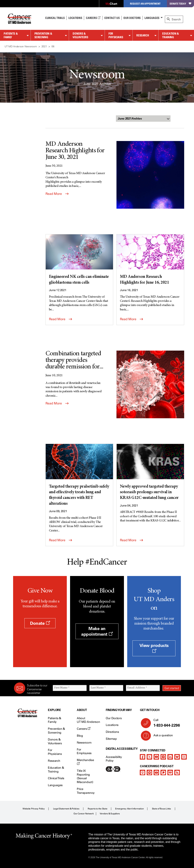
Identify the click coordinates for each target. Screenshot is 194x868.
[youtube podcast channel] (156, 772)
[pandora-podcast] (163, 772)
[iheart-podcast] (170, 772)
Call (166, 723)
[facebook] (142, 757)
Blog (80, 736)
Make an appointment (97, 631)
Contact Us (112, 18)
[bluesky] (177, 757)
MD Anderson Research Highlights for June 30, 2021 (75, 151)
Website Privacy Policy (34, 809)
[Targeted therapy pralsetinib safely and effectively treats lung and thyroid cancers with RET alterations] (79, 475)
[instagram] (163, 757)
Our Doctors (132, 18)
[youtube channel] (156, 757)
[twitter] (149, 757)
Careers (93, 18)
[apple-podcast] (142, 772)
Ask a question (161, 737)
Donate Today (180, 4)
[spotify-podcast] (149, 772)
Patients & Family (11, 35)
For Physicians (116, 35)
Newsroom (84, 743)
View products (154, 648)
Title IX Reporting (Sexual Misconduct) (85, 776)
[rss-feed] (177, 772)
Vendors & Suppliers (110, 814)
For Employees (84, 751)
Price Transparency (86, 791)
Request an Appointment (145, 4)
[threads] (184, 757)
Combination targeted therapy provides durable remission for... (74, 360)
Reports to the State (97, 809)
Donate (40, 623)
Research (143, 35)
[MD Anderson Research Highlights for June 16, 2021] (150, 260)
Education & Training (170, 35)
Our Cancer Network (84, 814)
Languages (152, 18)
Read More (57, 194)
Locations (112, 725)
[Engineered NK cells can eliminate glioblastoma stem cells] (79, 260)
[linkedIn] (170, 757)
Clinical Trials (55, 18)
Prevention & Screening (43, 35)
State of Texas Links (161, 809)
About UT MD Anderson (88, 720)
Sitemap (111, 739)
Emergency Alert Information (129, 809)
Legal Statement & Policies (66, 809)
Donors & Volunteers (80, 35)
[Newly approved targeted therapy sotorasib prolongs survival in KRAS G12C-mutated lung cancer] (150, 472)
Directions (112, 732)
